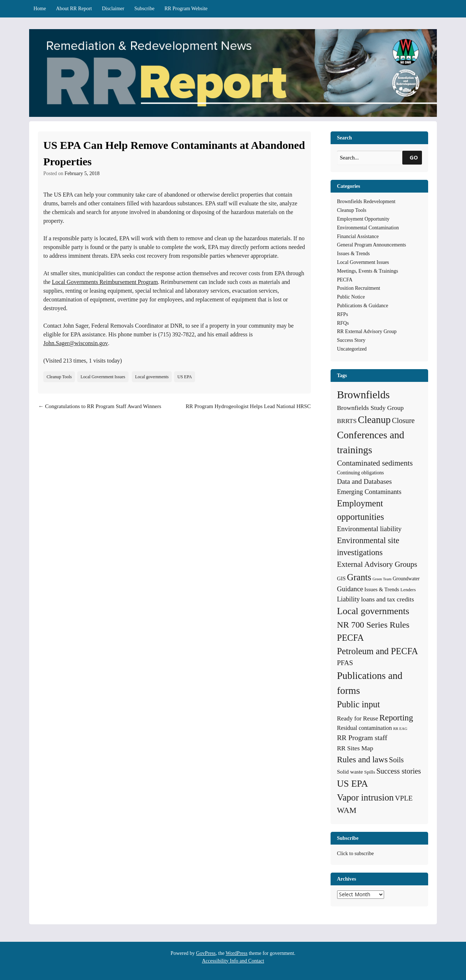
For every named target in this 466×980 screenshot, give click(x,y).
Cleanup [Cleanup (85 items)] (374, 420)
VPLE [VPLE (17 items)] (404, 798)
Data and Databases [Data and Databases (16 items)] (365, 481)
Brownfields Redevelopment (366, 201)
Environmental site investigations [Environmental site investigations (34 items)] (368, 547)
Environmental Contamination (368, 228)
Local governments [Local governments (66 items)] (373, 611)
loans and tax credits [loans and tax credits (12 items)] (388, 599)
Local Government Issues (103, 377)
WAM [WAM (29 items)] (347, 810)
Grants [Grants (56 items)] (359, 577)
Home (40, 9)
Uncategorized (352, 349)
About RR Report (74, 9)
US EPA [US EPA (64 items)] (353, 784)
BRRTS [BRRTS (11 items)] (347, 421)
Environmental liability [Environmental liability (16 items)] (370, 529)
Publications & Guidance (363, 306)
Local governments (152, 377)
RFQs (343, 323)
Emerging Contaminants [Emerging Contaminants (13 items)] (369, 492)
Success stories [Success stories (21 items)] (399, 771)
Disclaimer (113, 9)
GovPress (206, 953)
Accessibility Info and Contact (233, 961)
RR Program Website (186, 9)
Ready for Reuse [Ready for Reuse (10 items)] (358, 718)
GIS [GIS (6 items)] (341, 578)
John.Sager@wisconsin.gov (76, 343)
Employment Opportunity (363, 219)
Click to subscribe (356, 853)
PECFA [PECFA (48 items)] (351, 638)
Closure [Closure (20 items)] (403, 420)
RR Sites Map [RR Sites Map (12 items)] (355, 748)
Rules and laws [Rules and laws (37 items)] (362, 759)
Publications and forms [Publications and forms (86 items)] (370, 683)
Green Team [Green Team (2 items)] (382, 579)
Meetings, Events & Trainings (368, 271)
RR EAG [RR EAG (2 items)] (400, 729)
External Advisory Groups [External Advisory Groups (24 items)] (377, 564)
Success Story (351, 340)
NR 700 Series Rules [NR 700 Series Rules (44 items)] (373, 625)
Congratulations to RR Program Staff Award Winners (100, 406)
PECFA (345, 280)
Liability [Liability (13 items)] (349, 599)
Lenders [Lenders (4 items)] (408, 590)
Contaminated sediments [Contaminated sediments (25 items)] (375, 463)
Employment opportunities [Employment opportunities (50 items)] (361, 510)
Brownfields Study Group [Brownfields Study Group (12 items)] (370, 408)
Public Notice (351, 297)
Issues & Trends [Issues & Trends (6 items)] (382, 589)
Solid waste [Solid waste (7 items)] (350, 772)
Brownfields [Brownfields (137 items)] (364, 395)
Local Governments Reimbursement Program (105, 282)
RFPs (343, 314)
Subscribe (144, 9)
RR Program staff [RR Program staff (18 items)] (362, 738)
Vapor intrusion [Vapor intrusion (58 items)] (366, 797)
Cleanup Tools (59, 377)
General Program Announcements (372, 245)
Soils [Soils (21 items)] (396, 760)
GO (414, 157)
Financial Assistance (358, 236)
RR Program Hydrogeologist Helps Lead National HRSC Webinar (248, 410)
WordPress (237, 953)
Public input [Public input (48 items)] (359, 704)
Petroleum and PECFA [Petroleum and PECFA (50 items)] (378, 651)
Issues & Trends (354, 254)
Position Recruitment (359, 288)
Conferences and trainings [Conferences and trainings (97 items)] (371, 442)
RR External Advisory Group (367, 331)
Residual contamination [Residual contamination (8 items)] (365, 728)
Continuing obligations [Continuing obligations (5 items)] (361, 473)
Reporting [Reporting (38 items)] (396, 718)
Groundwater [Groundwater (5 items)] (406, 578)
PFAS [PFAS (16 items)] (345, 663)
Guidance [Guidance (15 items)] (350, 589)
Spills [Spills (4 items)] (370, 772)
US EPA (185, 377)
